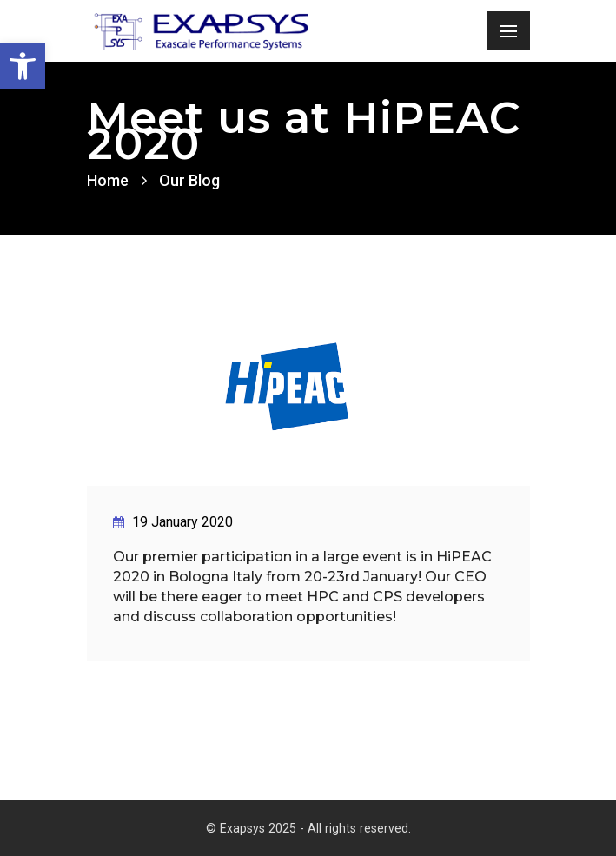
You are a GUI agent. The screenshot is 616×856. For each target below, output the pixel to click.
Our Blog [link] (189, 180)
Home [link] (108, 180)
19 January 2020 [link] (173, 522)
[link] (23, 66)
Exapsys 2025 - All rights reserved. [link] (315, 828)
